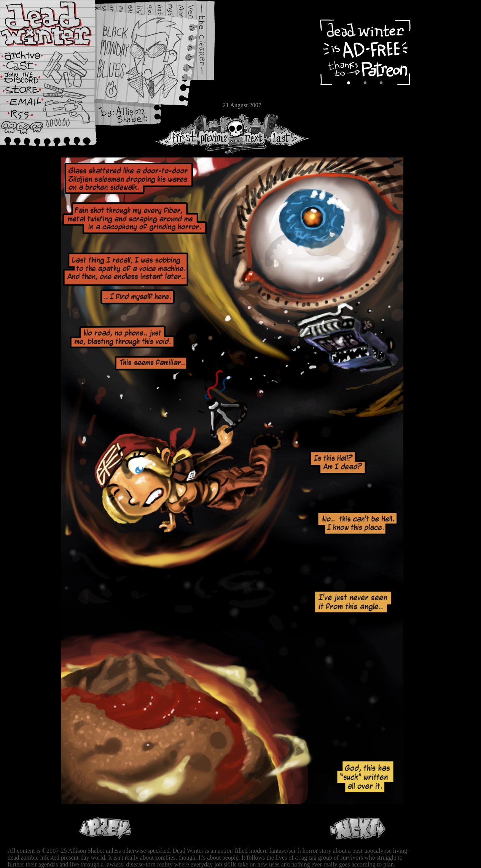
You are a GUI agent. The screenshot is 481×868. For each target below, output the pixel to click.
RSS (29, 118)
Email (29, 104)
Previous (217, 134)
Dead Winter (57, 24)
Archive (29, 55)
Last (288, 134)
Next (252, 134)
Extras (29, 80)
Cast (29, 68)
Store (29, 92)
